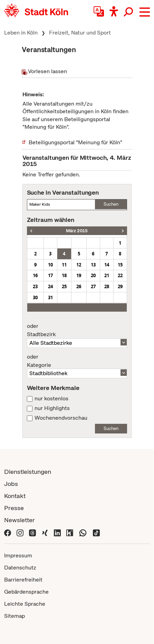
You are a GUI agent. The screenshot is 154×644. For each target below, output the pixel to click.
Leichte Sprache (25, 604)
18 (64, 275)
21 (107, 275)
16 (35, 275)
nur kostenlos (51, 399)
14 (107, 265)
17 (50, 275)
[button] (145, 12)
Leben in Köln (21, 33)
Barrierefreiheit (23, 580)
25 (64, 286)
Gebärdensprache (26, 592)
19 (79, 275)
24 (50, 286)
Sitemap (15, 616)
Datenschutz (20, 568)
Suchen (111, 204)
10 (50, 265)
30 (35, 297)
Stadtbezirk (77, 330)
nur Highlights (52, 408)
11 (64, 265)
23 (35, 286)
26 (79, 286)
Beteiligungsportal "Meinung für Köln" (75, 142)
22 (120, 275)
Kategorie (77, 361)
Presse (14, 508)
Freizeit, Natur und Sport (80, 33)
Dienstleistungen (28, 472)
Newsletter (20, 520)
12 (79, 265)
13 (93, 265)
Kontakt (15, 496)
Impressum (18, 555)
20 (93, 275)
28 (107, 286)
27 (93, 286)
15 (120, 265)
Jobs (11, 484)
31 (50, 297)
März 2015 (77, 231)
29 (120, 286)
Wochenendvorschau (61, 418)
